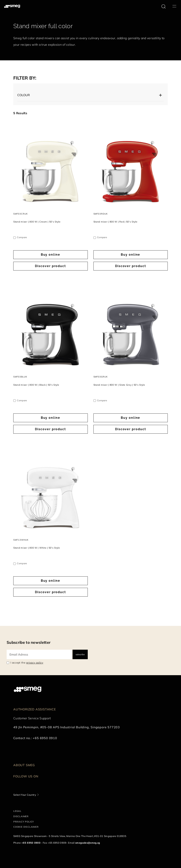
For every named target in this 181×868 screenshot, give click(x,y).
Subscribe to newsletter (29, 642)
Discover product (50, 266)
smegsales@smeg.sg (88, 843)
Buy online (51, 255)
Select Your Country (25, 795)
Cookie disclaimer (26, 827)
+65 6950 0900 (31, 843)
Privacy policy (24, 822)
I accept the (27, 663)
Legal (17, 811)
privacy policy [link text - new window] (35, 663)
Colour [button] (24, 95)
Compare (22, 237)
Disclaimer (21, 816)
